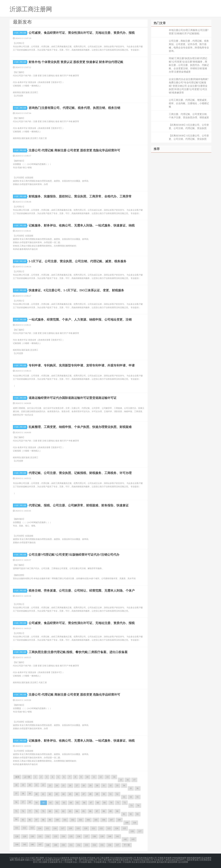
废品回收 (83, 858)
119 (78, 828)
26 (70, 786)
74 (138, 805)
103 (80, 820)
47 (84, 794)
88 (104, 811)
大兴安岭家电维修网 (51, 860)
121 (93, 828)
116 (55, 828)
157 (117, 845)
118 (70, 828)
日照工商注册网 (105, 860)
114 (40, 828)
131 (40, 836)
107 (111, 820)
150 (63, 845)
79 (43, 811)
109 (127, 823)
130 (32, 836)
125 (124, 828)
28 (84, 786)
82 (63, 811)
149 (56, 845)
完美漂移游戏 (205, 860)
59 (37, 803)
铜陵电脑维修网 (194, 858)
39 (30, 794)
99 (50, 820)
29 (90, 786)
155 (102, 845)
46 (77, 794)
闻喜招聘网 (151, 862)
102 (73, 820)
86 (90, 811)
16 (128, 780)
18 (16, 785)
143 (133, 839)
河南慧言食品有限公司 (143, 860)
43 (57, 794)
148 (48, 845)
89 (111, 811)
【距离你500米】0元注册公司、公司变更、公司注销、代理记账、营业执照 (189, 127)
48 (90, 794)
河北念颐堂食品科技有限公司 (123, 858)
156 (110, 845)
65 (78, 803)
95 (23, 820)
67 (91, 803)
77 (30, 811)
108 (119, 820)
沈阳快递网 (19, 860)
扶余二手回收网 (80, 862)
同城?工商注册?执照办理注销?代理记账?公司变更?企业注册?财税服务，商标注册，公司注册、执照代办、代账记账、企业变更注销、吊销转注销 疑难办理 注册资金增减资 (189, 65)
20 (30, 785)
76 (23, 811)
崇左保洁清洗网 (139, 862)
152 (79, 845)
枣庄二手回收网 (65, 862)
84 (77, 811)
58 (30, 802)
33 (117, 786)
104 (88, 820)
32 (111, 786)
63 (64, 803)
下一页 (127, 845)
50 (104, 794)
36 (138, 788)
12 (101, 777)
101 (65, 820)
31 (104, 786)
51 (111, 794)
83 (70, 811)
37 (16, 794)
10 (87, 777)
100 (57, 820)
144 (17, 844)
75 (16, 811)
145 (25, 844)
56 (16, 802)
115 (47, 828)
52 (117, 794)
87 (97, 811)
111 (17, 828)
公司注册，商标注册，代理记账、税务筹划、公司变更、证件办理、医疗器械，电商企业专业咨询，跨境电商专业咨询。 (189, 46)
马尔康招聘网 (66, 860)
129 (25, 836)
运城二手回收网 (124, 862)
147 (40, 844)
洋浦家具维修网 (164, 858)
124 (117, 828)
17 (134, 780)
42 (50, 794)
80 (50, 811)
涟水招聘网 (183, 862)
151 (71, 845)
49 (97, 794)
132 (48, 836)
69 (105, 803)
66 (84, 803)
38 (23, 794)
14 (114, 777)
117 (63, 828)
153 (87, 845)
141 (117, 836)
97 (37, 820)
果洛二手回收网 (109, 862)
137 (87, 836)
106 (104, 820)
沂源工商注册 (21, 33)
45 (70, 794)
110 (135, 823)
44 (63, 794)
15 (121, 780)
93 (138, 814)
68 (98, 803)
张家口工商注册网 (33, 860)
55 (138, 797)
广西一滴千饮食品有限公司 (85, 860)
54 (131, 797)
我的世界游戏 (193, 860)
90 (117, 811)
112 (24, 828)
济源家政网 (53, 862)
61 (51, 803)
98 (43, 820)
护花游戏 (91, 858)
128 (17, 836)
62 (57, 803)
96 (30, 820)
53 (124, 797)
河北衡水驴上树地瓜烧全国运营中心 (170, 860)
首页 (17, 777)
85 (84, 811)
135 (71, 836)
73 (131, 805)
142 (125, 839)
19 (23, 785)
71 (118, 803)
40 (37, 794)
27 (77, 786)
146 (32, 844)
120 (86, 828)
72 (125, 803)
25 (63, 786)
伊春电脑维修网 (179, 858)
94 (16, 819)
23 (50, 786)
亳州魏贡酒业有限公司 (122, 860)
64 (71, 803)
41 (43, 794)
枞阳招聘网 (172, 862)
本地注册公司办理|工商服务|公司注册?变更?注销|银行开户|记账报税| (189, 32)
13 (107, 777)
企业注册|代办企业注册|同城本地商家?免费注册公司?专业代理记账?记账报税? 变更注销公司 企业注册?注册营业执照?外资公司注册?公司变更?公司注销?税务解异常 (189, 86)
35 (131, 788)
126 (132, 831)
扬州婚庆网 (162, 862)
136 (79, 836)
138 (94, 836)
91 (124, 814)
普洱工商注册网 (40, 862)
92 (131, 814)
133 (56, 836)
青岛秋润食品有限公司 (147, 858)
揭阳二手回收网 (95, 862)
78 (37, 811)
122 (101, 828)
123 (109, 828)
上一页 (27, 777)
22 (43, 785)
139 (102, 836)
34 (124, 786)
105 (96, 820)
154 (94, 845)
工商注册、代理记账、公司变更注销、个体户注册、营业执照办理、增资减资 (189, 116)
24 (57, 786)
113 (32, 828)
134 (63, 836)
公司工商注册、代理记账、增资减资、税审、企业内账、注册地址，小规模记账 (189, 103)
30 (97, 786)
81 (57, 811)
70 (111, 803)
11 (94, 777)
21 (37, 785)
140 (110, 836)
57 (23, 802)
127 (140, 831)
